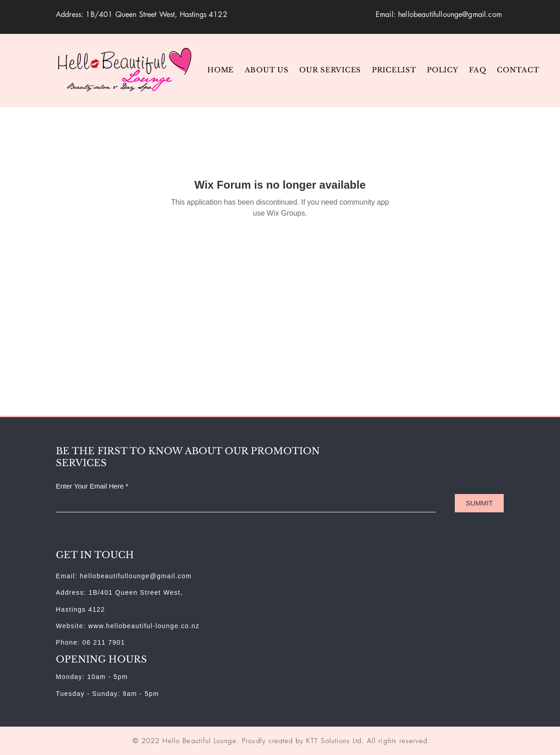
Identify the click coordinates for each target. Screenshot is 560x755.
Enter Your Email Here (90, 486)
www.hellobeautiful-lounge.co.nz (144, 626)
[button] (331, 70)
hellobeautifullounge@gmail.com (450, 14)
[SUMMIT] (479, 503)
